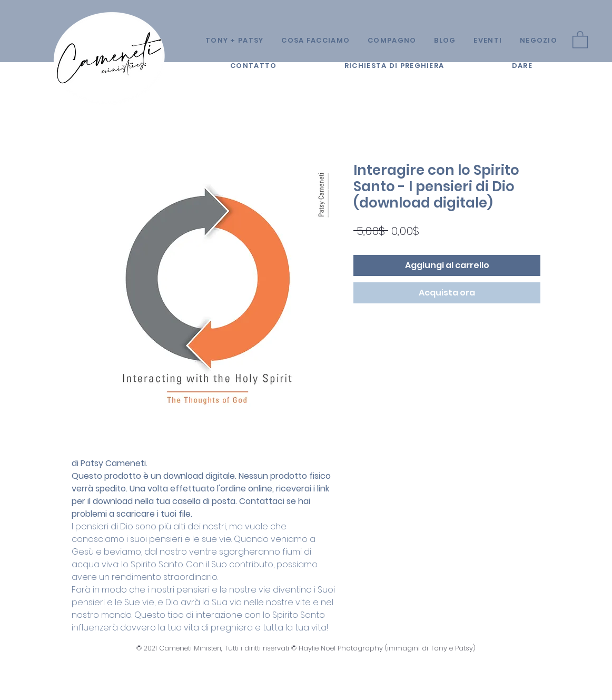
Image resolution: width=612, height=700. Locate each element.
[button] (580, 39)
